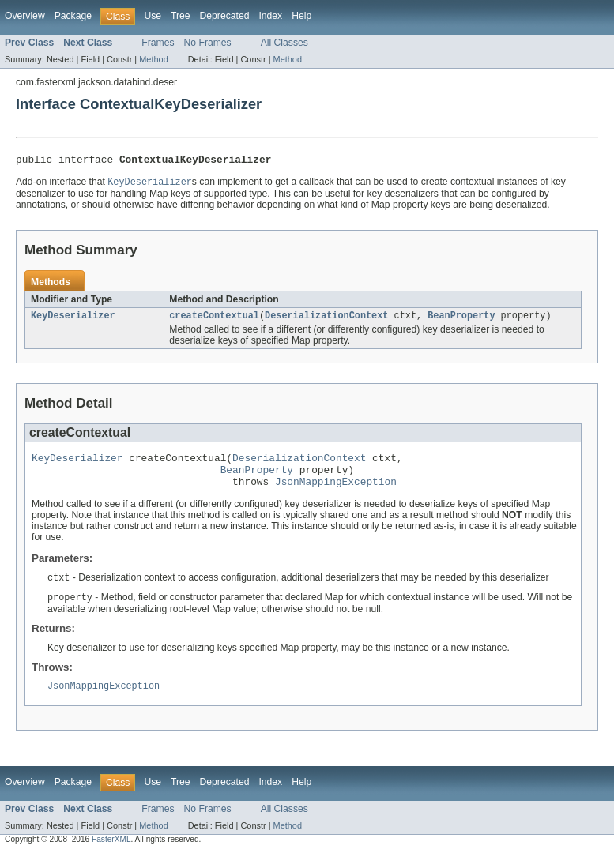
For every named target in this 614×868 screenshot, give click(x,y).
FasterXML (111, 854)
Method (153, 59)
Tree (181, 16)
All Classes (284, 43)
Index (270, 16)
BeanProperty (461, 320)
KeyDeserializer (73, 320)
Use (153, 16)
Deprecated (225, 16)
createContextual (214, 320)
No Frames (208, 43)
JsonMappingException (336, 493)
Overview (25, 16)
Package (73, 16)
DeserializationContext (326, 320)
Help (301, 16)
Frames (158, 43)
